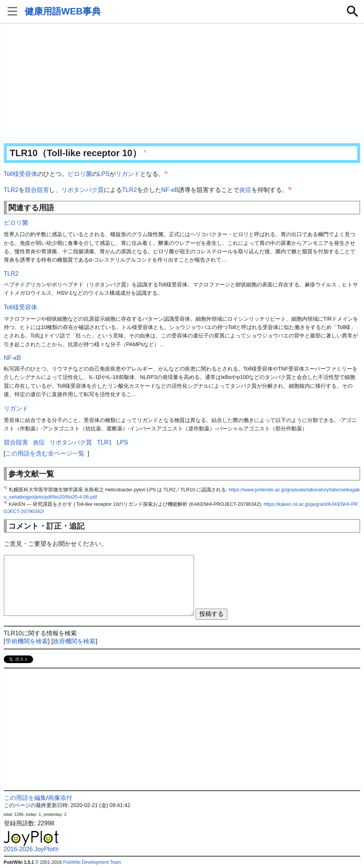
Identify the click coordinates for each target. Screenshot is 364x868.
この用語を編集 (25, 798)
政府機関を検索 (74, 641)
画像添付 (60, 798)
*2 (290, 188)
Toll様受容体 (21, 174)
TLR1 (104, 442)
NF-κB (170, 190)
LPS (104, 174)
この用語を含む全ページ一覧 (45, 453)
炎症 (245, 190)
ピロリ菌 (80, 174)
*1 (166, 172)
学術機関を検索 (27, 641)
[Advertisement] (182, 84)
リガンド (128, 174)
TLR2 (11, 190)
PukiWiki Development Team (92, 862)
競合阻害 (37, 190)
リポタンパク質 (83, 190)
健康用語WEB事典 (63, 11)
